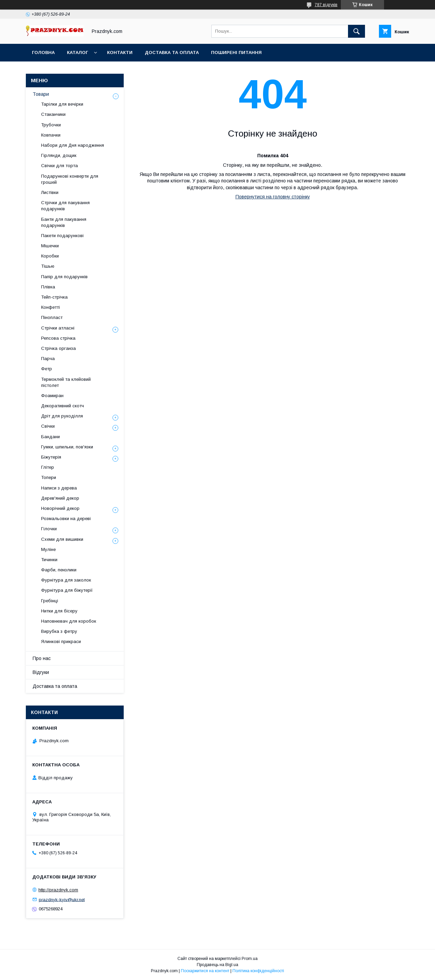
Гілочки (49, 529)
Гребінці (50, 601)
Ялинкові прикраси (61, 642)
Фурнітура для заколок (66, 580)
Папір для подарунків (64, 277)
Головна (43, 52)
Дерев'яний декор (60, 498)
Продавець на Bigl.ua (217, 965)
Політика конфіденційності (258, 971)
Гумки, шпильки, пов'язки (67, 447)
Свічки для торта (59, 166)
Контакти (120, 52)
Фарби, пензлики (59, 570)
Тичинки (49, 560)
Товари (41, 94)
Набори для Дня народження (73, 145)
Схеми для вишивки (62, 539)
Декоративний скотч (63, 406)
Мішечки (50, 246)
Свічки (48, 426)
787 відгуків (326, 5)
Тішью (48, 266)
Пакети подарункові (62, 236)
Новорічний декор (60, 508)
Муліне (48, 549)
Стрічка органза (58, 348)
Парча (48, 359)
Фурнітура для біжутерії (67, 590)
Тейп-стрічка (54, 297)
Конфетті (50, 307)
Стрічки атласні (58, 328)
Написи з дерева (59, 488)
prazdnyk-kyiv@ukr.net (62, 899)
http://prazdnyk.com (58, 890)
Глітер (48, 467)
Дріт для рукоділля (62, 416)
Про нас (42, 658)
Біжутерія (51, 457)
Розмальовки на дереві (66, 519)
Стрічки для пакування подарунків (65, 206)
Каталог (77, 52)
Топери (49, 477)
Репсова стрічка (58, 338)
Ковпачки (51, 135)
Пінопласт (52, 317)
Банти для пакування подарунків (64, 222)
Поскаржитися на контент (205, 971)
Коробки (50, 256)
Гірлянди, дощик (59, 155)
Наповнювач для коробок (69, 621)
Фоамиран (52, 396)
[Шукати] (356, 31)
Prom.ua (250, 959)
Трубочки (51, 125)
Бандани (50, 437)
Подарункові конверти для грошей (70, 179)
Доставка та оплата (172, 52)
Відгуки (41, 672)
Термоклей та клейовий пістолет (66, 382)
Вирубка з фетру (59, 631)
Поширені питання (236, 52)
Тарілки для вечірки (62, 104)
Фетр (47, 369)
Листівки (50, 192)
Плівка (48, 287)
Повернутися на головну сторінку (273, 197)
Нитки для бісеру (59, 611)
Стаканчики (53, 114)
